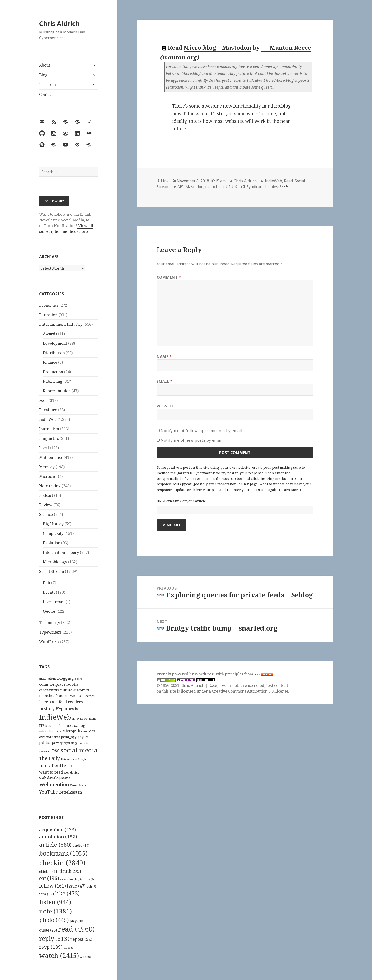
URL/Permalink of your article (181, 501)
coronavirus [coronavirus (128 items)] (49, 690)
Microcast (48, 476)
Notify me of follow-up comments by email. (202, 431)
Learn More (290, 490)
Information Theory (61, 552)
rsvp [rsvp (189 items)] (51, 947)
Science (46, 514)
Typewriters (50, 632)
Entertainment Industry (61, 324)
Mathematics (51, 457)
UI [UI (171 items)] (72, 766)
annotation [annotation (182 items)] (58, 837)
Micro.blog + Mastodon (217, 47)
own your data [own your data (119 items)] (50, 737)
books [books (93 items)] (79, 679)
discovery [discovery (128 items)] (81, 690)
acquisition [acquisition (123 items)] (58, 829)
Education (48, 315)
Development (55, 343)
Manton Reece (286, 48)
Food (43, 400)
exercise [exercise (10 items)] (70, 879)
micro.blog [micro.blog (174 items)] (75, 725)
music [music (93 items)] (85, 731)
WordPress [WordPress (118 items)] (78, 785)
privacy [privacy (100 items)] (57, 743)
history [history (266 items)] (47, 708)
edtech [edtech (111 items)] (90, 696)
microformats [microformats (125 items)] (50, 731)
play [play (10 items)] (76, 921)
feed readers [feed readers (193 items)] (71, 702)
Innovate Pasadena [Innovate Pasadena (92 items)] (84, 719)
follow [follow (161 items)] (53, 886)
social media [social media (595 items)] (79, 750)
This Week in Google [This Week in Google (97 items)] (74, 759)
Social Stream (52, 571)
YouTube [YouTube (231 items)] (49, 792)
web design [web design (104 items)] (72, 772)
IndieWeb (48, 419)
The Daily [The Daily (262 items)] (49, 758)
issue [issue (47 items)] (76, 886)
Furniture (48, 410)
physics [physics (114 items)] (83, 737)
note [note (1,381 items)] (56, 911)
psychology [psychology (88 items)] (70, 743)
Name (164, 357)
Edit (47, 583)
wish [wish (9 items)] (85, 957)
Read (288, 181)
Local (44, 448)
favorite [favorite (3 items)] (87, 879)
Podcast (46, 495)
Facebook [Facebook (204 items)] (49, 702)
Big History (53, 524)
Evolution (52, 543)
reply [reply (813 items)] (54, 939)
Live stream (54, 602)
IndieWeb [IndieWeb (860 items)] (55, 717)
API (181, 187)
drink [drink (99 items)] (70, 871)
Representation (57, 391)
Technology (50, 623)
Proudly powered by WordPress (186, 674)
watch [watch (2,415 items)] (59, 955)
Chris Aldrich (59, 23)
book (284, 186)
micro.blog (214, 187)
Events (49, 592)
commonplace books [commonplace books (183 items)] (59, 684)
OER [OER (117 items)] (92, 731)
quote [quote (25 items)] (48, 930)
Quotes (49, 611)
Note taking (50, 486)
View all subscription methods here (66, 229)
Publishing (53, 381)
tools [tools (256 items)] (44, 766)
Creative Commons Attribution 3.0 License (250, 691)
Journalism (49, 429)
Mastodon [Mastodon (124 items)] (57, 726)
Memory (47, 467)
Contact (46, 94)
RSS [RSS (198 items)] (56, 751)
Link (165, 181)
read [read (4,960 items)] (76, 929)
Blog (43, 75)
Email (165, 381)
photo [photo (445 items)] (54, 920)
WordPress (49, 642)
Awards (50, 334)
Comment (169, 277)
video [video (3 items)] (69, 948)
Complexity (53, 533)
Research (47, 85)
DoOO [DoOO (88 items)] (80, 696)
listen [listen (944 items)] (55, 902)
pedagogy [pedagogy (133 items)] (69, 737)
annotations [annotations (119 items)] (48, 679)
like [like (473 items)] (67, 893)
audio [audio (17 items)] (81, 845)
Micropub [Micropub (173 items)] (71, 731)
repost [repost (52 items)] (81, 939)
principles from (249, 674)
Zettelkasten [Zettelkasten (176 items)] (70, 792)
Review (46, 505)
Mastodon (194, 187)
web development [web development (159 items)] (55, 778)
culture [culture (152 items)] (66, 690)
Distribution (54, 353)
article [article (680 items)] (55, 844)
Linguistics (49, 438)
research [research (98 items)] (45, 751)
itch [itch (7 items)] (91, 887)
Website (165, 406)
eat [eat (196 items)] (49, 878)
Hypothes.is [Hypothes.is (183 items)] (67, 709)
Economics (49, 305)
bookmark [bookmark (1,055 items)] (63, 853)
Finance (50, 362)
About (45, 65)
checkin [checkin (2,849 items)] (62, 863)
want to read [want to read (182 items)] (51, 772)
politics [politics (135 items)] (45, 743)
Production (53, 372)
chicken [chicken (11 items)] (49, 872)
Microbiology (55, 562)
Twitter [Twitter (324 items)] (60, 765)
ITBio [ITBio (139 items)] (43, 725)
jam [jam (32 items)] (46, 894)
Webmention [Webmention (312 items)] (54, 784)
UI (228, 187)
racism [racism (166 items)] (84, 742)
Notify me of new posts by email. (192, 440)
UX (234, 187)
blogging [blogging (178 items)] (65, 678)
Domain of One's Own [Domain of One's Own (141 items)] (57, 696)
